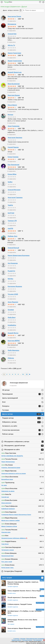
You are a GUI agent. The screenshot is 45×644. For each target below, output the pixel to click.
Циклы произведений (10, 398)
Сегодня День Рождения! (24, 571)
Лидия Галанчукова (15, 61)
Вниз (43, 642)
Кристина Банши (14, 95)
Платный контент (27, 640)
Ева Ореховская (14, 165)
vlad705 (10, 229)
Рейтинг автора (21, 434)
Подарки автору (21, 418)
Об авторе (6, 390)
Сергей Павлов (13, 147)
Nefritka (10, 279)
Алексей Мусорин (14, 190)
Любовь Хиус (13, 236)
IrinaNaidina (12, 325)
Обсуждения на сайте (24, 450)
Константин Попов (14, 16)
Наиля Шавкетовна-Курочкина (19, 255)
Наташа (10, 115)
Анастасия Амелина (15, 138)
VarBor (10, 182)
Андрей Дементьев (15, 72)
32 (27, 374)
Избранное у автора (21, 422)
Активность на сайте (10, 426)
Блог (4, 402)
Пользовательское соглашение (35, 639)
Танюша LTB (12, 221)
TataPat (10, 205)
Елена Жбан (12, 174)
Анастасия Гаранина (15, 198)
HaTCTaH (11, 213)
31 (23, 374)
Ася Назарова (13, 263)
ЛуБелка (11, 358)
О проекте (16, 639)
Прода (8, 2)
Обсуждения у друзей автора (24, 446)
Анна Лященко (13, 302)
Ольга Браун (12, 105)
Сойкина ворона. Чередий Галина (20, 604)
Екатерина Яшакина (15, 286)
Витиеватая (12, 24)
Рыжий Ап (11, 271)
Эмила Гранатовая (14, 53)
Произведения (21, 394)
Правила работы (16, 640)
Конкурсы (21, 406)
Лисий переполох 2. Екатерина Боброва (22, 598)
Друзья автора (21, 414)
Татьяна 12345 (13, 294)
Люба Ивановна (13, 350)
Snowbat (11, 310)
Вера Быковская (14, 84)
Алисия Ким (12, 34)
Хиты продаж (23, 578)
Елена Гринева (13, 157)
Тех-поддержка (38, 640)
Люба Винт (12, 318)
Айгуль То (11, 45)
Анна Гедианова (14, 126)
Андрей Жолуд (13, 333)
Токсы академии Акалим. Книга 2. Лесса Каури (24, 591)
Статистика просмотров (21, 430)
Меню (2, 2)
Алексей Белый (13, 248)
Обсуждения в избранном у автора (24, 442)
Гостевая (5, 410)
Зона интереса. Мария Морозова (19, 628)
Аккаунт (40, 2)
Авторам (23, 639)
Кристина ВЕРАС (14, 341)
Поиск (43, 2)
